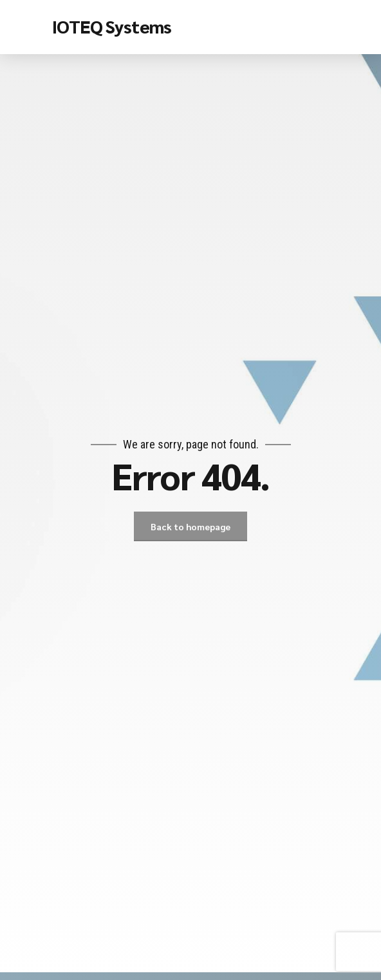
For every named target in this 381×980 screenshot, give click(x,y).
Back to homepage (190, 526)
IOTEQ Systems (112, 26)
